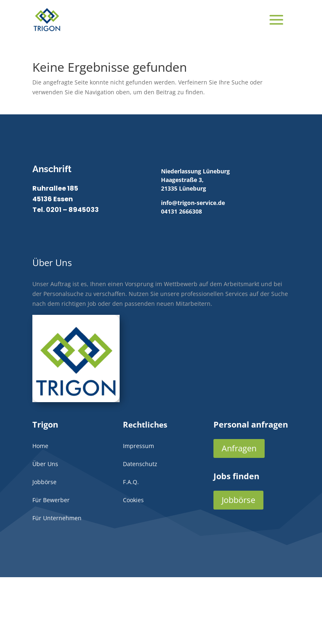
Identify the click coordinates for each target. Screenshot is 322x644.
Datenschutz (140, 464)
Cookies (133, 500)
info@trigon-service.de (193, 203)
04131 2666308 (181, 211)
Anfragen (239, 448)
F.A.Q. (131, 482)
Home (40, 446)
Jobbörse (238, 500)
